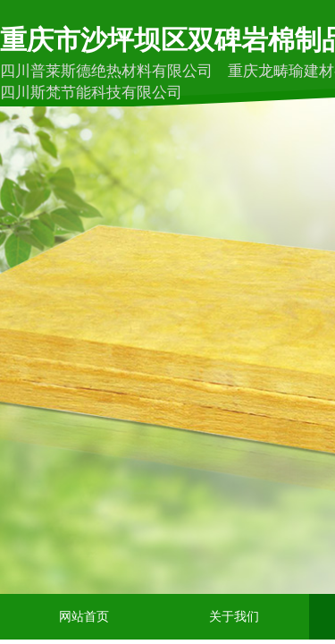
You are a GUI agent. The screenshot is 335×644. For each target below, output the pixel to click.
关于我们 (234, 617)
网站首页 (84, 617)
